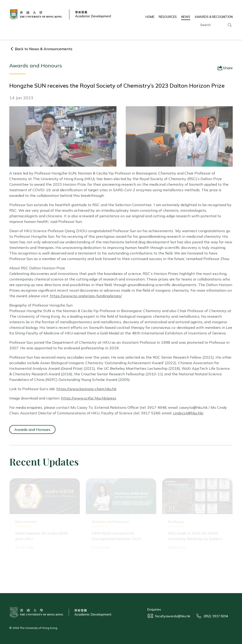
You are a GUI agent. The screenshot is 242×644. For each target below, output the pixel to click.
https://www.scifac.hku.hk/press (89, 398)
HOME (150, 17)
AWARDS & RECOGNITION (214, 17)
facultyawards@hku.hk (173, 616)
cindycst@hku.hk (188, 413)
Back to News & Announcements (44, 49)
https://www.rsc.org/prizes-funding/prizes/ (86, 296)
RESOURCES (168, 17)
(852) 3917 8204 (216, 616)
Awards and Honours (32, 429)
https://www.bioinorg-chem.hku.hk (86, 389)
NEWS (186, 17)
